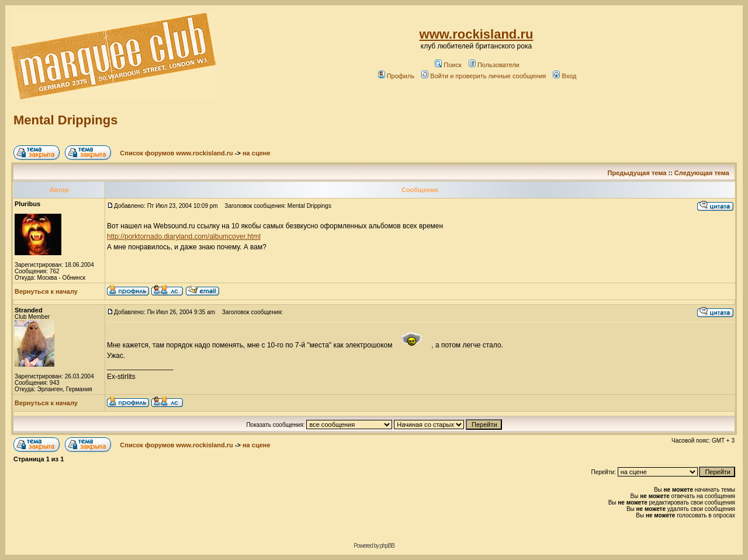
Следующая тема (702, 173)
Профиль (396, 76)
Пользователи (494, 65)
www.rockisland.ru (477, 34)
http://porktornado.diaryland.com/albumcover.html (184, 236)
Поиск (448, 65)
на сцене (257, 153)
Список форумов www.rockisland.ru (176, 153)
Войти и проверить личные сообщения (484, 76)
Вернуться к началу (46, 291)
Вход (565, 76)
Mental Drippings (65, 120)
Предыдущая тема (637, 173)
